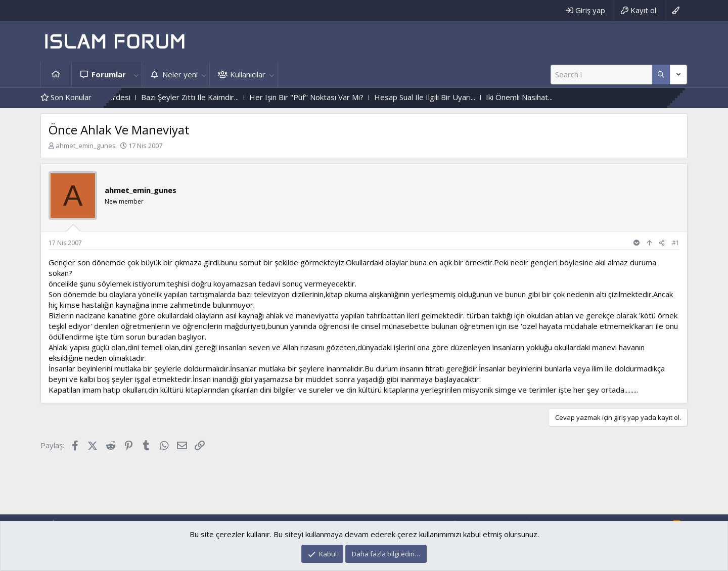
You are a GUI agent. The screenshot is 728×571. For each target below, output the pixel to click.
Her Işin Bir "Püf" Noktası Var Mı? (317, 97)
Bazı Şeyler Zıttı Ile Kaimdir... (201, 97)
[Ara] (601, 75)
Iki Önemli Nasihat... (530, 97)
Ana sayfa (56, 75)
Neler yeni (180, 74)
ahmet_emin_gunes (86, 146)
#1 (676, 243)
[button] (136, 75)
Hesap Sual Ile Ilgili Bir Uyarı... (436, 97)
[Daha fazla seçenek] (661, 75)
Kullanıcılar (248, 74)
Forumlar (109, 74)
